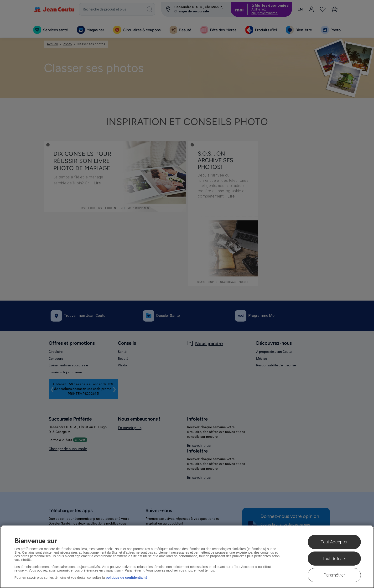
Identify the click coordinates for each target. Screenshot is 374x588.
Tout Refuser (334, 559)
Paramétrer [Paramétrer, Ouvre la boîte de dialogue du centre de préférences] (334, 575)
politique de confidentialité (127, 578)
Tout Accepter (334, 542)
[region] (187, 557)
